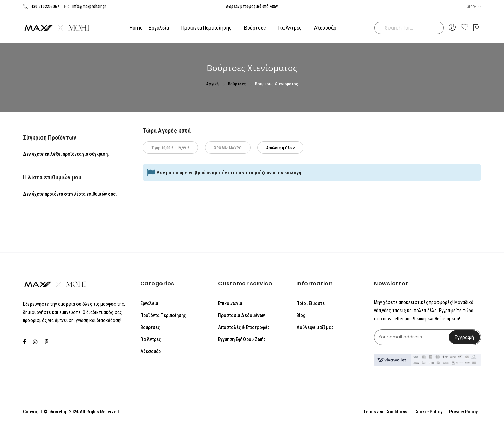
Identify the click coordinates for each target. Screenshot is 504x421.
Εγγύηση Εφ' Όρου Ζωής (242, 339)
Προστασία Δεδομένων (242, 315)
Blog (301, 315)
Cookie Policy (428, 412)
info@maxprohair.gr (85, 7)
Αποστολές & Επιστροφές (244, 327)
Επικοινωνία (230, 303)
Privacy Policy (463, 412)
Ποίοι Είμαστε (310, 303)
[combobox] (409, 28)
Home (136, 28)
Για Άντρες (151, 339)
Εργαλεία (149, 303)
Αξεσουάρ (151, 351)
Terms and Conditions (385, 412)
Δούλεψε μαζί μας (315, 327)
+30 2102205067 (41, 7)
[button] (474, 7)
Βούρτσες (237, 84)
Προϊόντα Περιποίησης (163, 315)
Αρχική (213, 84)
